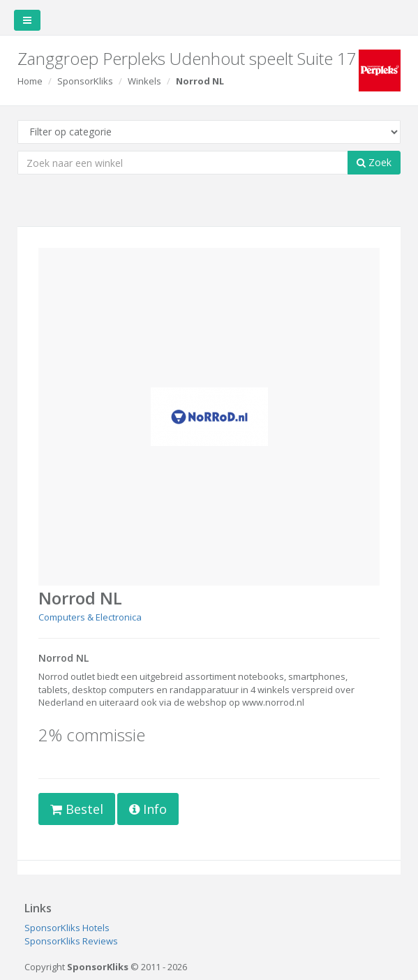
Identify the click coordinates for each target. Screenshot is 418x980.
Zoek (374, 162)
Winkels (144, 81)
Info (148, 809)
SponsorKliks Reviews (71, 941)
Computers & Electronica (90, 617)
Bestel (77, 809)
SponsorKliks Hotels (67, 928)
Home (30, 81)
